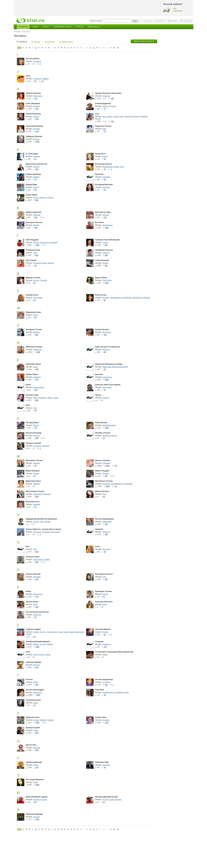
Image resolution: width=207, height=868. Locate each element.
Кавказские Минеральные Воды (109, 364)
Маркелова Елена (33, 481)
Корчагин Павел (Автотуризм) (108, 385)
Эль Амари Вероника (35, 780)
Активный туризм (40, 263)
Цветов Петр (31, 745)
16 (34, 476)
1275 (107, 723)
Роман (28, 591)
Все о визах (107, 117)
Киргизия (99, 374)
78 (35, 180)
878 (37, 667)
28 (116, 466)
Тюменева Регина (33, 700)
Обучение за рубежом (49, 242)
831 (37, 255)
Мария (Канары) (33, 471)
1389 (37, 723)
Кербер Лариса (32, 374)
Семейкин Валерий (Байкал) (38, 642)
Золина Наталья (102, 330)
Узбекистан (38, 350)
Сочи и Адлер (52, 632)
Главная (17, 32)
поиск (135, 21)
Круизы (98, 395)
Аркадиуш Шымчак (34, 136)
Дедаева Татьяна (33, 278)
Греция (105, 242)
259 (37, 733)
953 (106, 245)
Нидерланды (108, 225)
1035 (107, 428)
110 (36, 390)
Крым (35, 604)
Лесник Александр (34, 433)
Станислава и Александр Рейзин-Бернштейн (114, 652)
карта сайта (188, 21)
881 (37, 335)
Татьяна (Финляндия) (35, 690)
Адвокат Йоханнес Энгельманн (108, 93)
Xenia (28, 76)
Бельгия (106, 215)
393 (37, 562)
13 (35, 81)
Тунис (35, 782)
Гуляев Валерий (102, 260)
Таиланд (106, 253)
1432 (37, 245)
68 (35, 317)
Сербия (46, 560)
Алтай (105, 800)
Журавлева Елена (33, 312)
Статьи (46, 27)
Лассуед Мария (32, 423)
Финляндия (38, 692)
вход (175, 8)
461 (37, 169)
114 (112, 121)
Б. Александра (32, 154)
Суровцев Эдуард (33, 662)
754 (37, 597)
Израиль (36, 436)
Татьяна (29, 679)
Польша (36, 139)
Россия (113, 106)
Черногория (38, 560)
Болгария (106, 484)
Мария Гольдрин (102, 471)
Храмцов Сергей (33, 728)
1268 (37, 785)
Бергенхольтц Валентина (36, 164)
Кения (105, 655)
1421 (107, 283)
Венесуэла (107, 332)
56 (105, 180)
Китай (35, 315)
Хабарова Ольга (33, 717)
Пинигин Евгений (33, 574)
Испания (37, 129)
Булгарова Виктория (104, 185)
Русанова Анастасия (104, 602)
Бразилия (99, 174)
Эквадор (36, 484)
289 (37, 497)
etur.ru (149, 21)
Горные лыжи (118, 117)
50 (105, 369)
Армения (37, 215)
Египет (36, 765)
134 (105, 647)
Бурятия (106, 106)
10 (34, 283)
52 (35, 507)
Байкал (36, 644)
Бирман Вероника (33, 174)
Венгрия (106, 298)
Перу (105, 494)
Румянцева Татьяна (103, 591)
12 (104, 802)
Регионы (80, 27)
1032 (107, 228)
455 (106, 534)
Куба (28, 405)
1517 (37, 131)
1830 (37, 142)
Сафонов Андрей (33, 629)
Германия (106, 96)
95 (105, 768)
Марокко (36, 332)
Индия (36, 198)
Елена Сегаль (101, 295)
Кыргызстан (107, 377)
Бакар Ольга (100, 154)
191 (105, 335)
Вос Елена (99, 222)
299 (37, 369)
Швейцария (107, 522)
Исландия (106, 549)
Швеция (36, 167)
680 (37, 200)
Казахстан (37, 615)
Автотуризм (107, 387)
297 (37, 380)
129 (112, 98)
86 (35, 190)
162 (36, 217)
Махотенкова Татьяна (35, 491)
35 (105, 695)
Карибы (36, 225)
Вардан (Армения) (33, 212)
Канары (36, 473)
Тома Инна (99, 690)
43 (105, 159)
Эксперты (23, 27)
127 (36, 428)
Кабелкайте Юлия (33, 364)
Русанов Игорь (32, 602)
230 (37, 119)
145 (36, 98)
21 (35, 159)
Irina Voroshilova (33, 59)
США (35, 253)
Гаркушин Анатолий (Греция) (107, 240)
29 (105, 635)
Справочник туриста (62, 27)
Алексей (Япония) (33, 114)
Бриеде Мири (31, 185)
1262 (107, 380)
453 (106, 579)
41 (35, 617)
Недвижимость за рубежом (121, 298)
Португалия (107, 280)
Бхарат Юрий (31, 195)
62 (35, 266)
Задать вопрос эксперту (144, 41)
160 (36, 228)
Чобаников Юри (102, 762)
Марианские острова (111, 167)
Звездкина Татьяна (34, 330)
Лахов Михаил (101, 423)
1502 (37, 647)
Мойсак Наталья (102, 491)
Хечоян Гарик (101, 717)
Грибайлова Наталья (104, 250)
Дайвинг (46, 79)
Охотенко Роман (33, 557)
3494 (108, 486)
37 (105, 109)
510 (106, 524)
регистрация (178, 11)
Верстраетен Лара (103, 212)
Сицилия (43, 280)
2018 (38, 352)
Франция (37, 106)
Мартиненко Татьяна (104, 481)
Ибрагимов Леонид (34, 347)
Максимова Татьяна (34, 460)
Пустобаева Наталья (104, 574)
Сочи (28, 652)
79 (35, 411)
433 (37, 607)
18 (34, 300)
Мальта (36, 425)
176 (105, 217)
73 (105, 131)
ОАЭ (28, 547)
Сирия (105, 156)
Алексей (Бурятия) (103, 103)
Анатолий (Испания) (34, 126)
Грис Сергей (31, 260)
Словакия (99, 642)
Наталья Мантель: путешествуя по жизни (43, 529)
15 (105, 169)
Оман (35, 398)
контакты (161, 21)
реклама (174, 21)
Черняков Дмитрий (34, 762)
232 (37, 579)
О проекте (37, 61)
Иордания (42, 398)
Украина (106, 398)
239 (37, 109)
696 (37, 750)
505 (37, 400)
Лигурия (50, 720)
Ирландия (37, 532)
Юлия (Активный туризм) (37, 797)
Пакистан (106, 350)
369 (37, 438)
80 (105, 352)
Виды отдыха (94, 27)
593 (106, 266)
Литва (35, 367)
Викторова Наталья (34, 222)
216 (106, 685)
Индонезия (79, 632)
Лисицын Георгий (33, 443)
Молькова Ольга (33, 502)
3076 (38, 695)
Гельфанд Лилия (33, 250)
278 (37, 768)
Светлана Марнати (103, 629)
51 (105, 190)
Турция (29, 634)
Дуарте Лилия (101, 278)
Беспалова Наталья (103, 164)
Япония (36, 117)
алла (97, 114)
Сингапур (106, 187)
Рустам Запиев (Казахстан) (37, 612)
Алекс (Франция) (33, 103)
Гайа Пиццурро (32, 240)
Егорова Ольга (32, 295)
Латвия (36, 187)
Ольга (98, 547)
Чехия (72, 632)
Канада (105, 263)
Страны (35, 27)
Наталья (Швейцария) (104, 519)
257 (106, 476)
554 (37, 552)
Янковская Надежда (34, 814)
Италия (36, 242)
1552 (37, 819)
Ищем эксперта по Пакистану (107, 347)
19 (116, 486)
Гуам (122, 167)
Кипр (104, 129)
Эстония (36, 817)
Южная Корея (39, 387)
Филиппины (38, 96)
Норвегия (99, 529)
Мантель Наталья (103, 460)
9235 (108, 466)
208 (106, 255)
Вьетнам (37, 748)
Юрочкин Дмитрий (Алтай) (106, 797)
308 (37, 685)
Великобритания (109, 425)
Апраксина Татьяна (103, 126)
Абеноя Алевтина (33, 93)
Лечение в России (132, 117)
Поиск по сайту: (96, 21)
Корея (28, 385)
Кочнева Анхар (32, 395)
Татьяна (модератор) (104, 679)
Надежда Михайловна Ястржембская (41, 519)
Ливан (50, 398)
